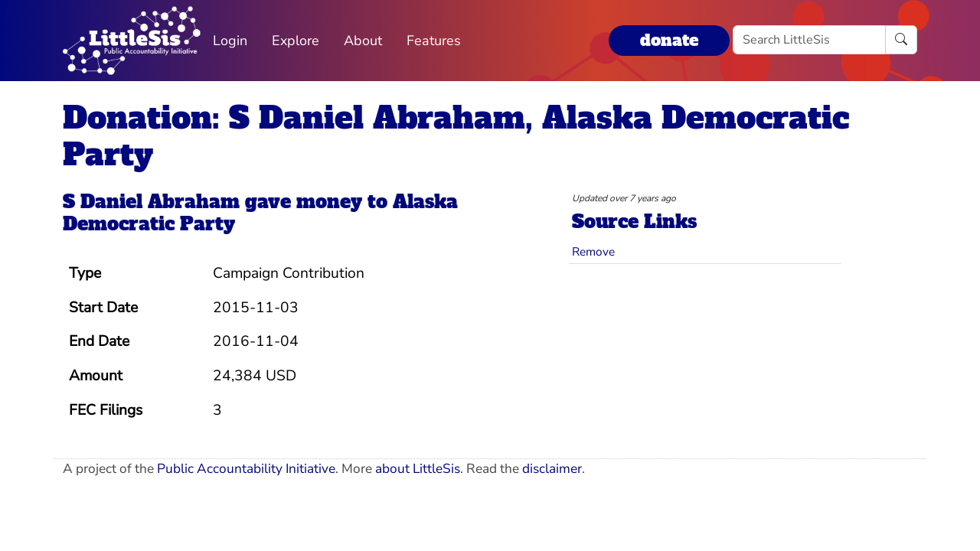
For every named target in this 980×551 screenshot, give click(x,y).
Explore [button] (296, 41)
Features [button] (434, 41)
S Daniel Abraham (151, 202)
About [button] (363, 41)
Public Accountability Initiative (246, 469)
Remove (593, 251)
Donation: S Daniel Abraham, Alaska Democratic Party (456, 136)
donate (669, 40)
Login (230, 41)
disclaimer (552, 469)
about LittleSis (418, 469)
